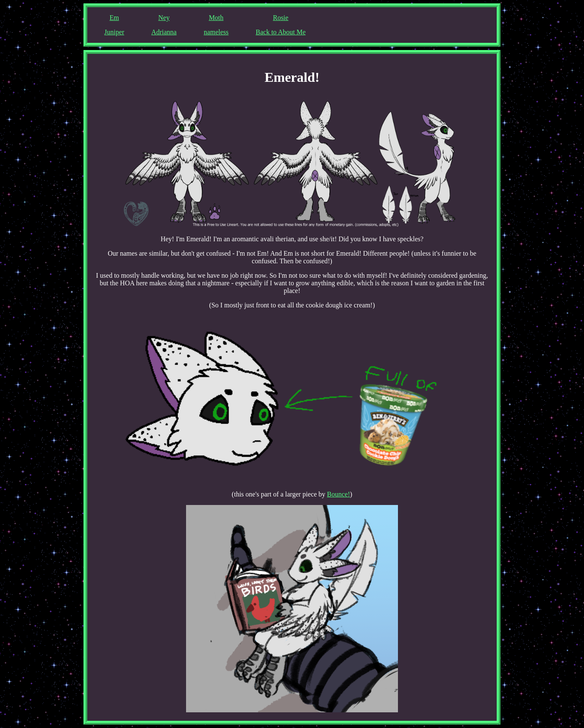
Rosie (281, 18)
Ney (164, 18)
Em (114, 18)
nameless (216, 32)
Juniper (114, 32)
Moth (216, 18)
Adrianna (164, 32)
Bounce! (339, 494)
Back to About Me (281, 32)
